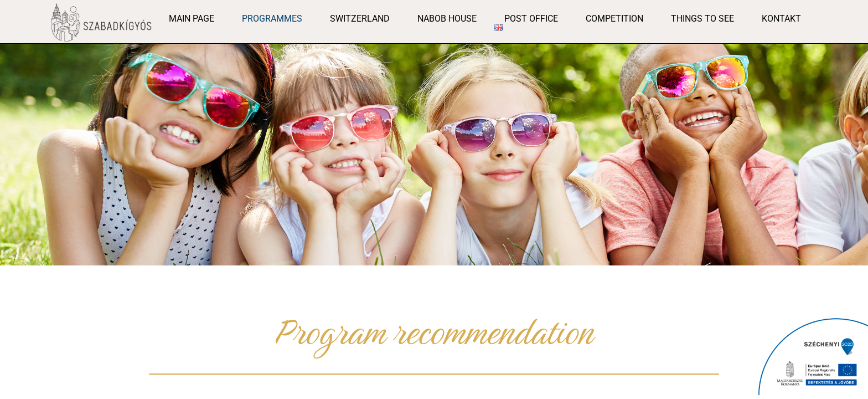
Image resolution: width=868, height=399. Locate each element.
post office (531, 19)
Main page (192, 19)
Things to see (702, 19)
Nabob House (447, 19)
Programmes (272, 19)
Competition (614, 19)
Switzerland (360, 19)
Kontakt (781, 19)
